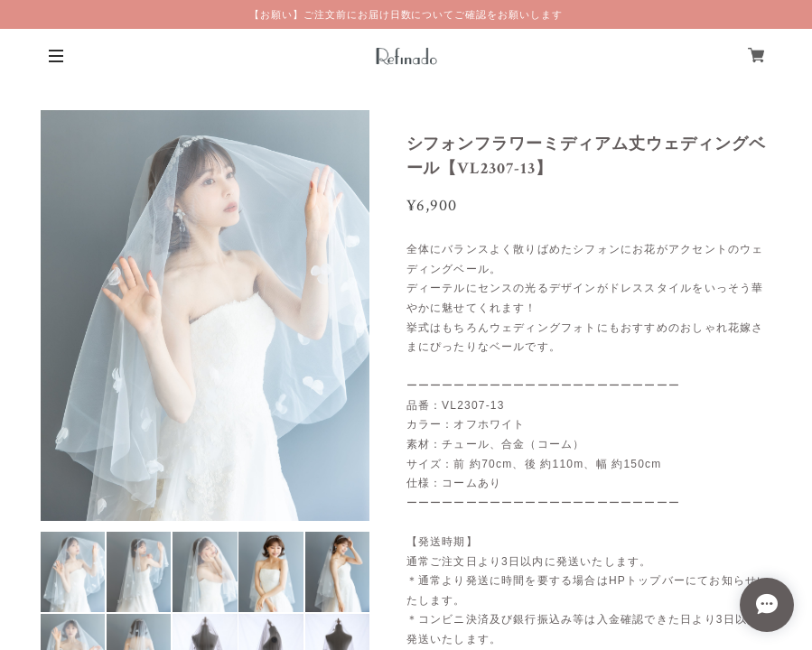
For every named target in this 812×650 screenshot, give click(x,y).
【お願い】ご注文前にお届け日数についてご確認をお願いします (406, 14)
